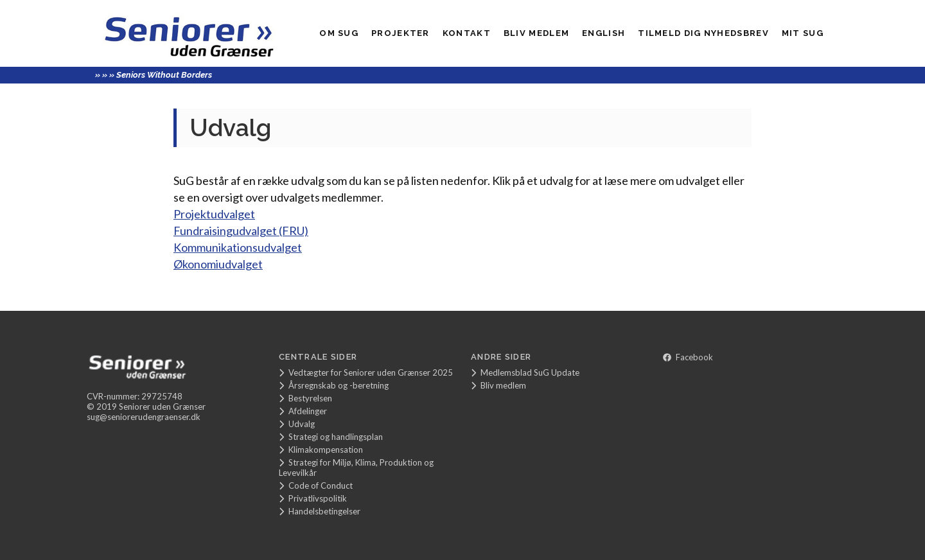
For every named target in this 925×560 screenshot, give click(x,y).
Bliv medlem (536, 33)
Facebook (688, 357)
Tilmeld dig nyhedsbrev (703, 33)
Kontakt (467, 33)
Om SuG (339, 33)
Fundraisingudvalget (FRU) (241, 231)
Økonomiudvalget (218, 264)
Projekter (401, 33)
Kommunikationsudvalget (238, 247)
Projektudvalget (214, 214)
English (603, 33)
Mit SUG (803, 33)
